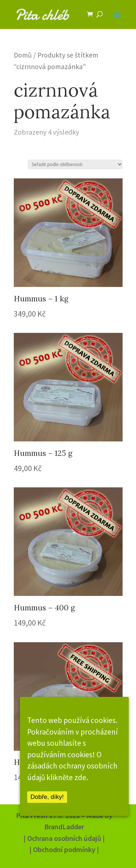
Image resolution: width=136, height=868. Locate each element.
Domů (23, 55)
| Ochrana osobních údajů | (64, 838)
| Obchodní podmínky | (64, 849)
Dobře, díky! (47, 797)
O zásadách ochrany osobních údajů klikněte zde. (72, 766)
